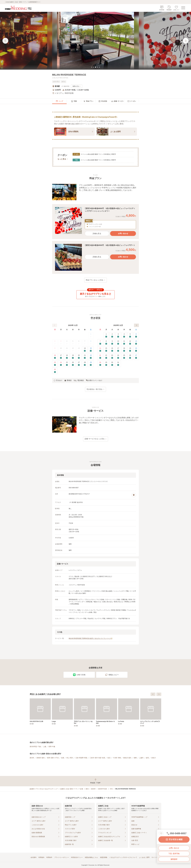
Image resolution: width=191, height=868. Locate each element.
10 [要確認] (118, 343)
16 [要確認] (55, 357)
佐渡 (63, 758)
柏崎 (135, 758)
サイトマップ (156, 857)
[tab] (92, 67)
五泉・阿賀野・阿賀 (81, 758)
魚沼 (109, 758)
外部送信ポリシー (77, 857)
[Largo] (84, 712)
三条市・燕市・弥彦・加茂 (97, 758)
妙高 (147, 758)
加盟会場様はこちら (91, 857)
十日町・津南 (117, 758)
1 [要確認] (106, 335)
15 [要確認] (91, 350)
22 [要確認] (91, 357)
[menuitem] (59, 101)
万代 (111, 789)
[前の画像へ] (5, 41)
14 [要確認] (85, 350)
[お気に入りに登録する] (161, 833)
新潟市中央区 (103, 789)
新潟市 (32, 758)
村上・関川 (70, 758)
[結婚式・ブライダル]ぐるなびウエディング (44, 789)
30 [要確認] (55, 371)
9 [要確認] (112, 343)
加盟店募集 (104, 857)
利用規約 (41, 857)
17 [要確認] (61, 357)
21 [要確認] (85, 357)
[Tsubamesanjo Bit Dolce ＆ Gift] (129, 712)
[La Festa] (151, 712)
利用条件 (49, 857)
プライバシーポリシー (62, 857)
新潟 (87, 789)
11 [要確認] (124, 343)
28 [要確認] (85, 364)
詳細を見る (97, 233)
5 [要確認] (130, 335)
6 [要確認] (136, 335)
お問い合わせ (174, 848)
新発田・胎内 (41, 758)
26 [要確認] (73, 364)
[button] (95, 222)
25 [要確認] (67, 364)
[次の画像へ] (186, 41)
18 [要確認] (67, 357)
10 (61, 350)
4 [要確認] (124, 335)
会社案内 (33, 857)
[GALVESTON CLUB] (62, 712)
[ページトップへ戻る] (95, 781)
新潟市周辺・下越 (35, 747)
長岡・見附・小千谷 (53, 758)
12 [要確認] (130, 343)
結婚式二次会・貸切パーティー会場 (72, 789)
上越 (45, 747)
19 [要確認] (73, 357)
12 (73, 350)
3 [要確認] (118, 335)
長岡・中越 (52, 747)
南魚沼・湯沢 (127, 758)
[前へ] (55, 325)
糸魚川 (153, 758)
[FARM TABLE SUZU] (40, 712)
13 (79, 350)
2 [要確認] (112, 335)
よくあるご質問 (144, 857)
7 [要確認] (100, 343)
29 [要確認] (91, 364)
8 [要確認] (106, 343)
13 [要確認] (136, 343)
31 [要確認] (118, 364)
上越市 (141, 758)
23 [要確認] (55, 364)
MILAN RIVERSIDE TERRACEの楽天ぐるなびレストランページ (91, 638)
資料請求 (174, 859)
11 (67, 350)
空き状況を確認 (174, 839)
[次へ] (136, 325)
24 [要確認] (61, 364)
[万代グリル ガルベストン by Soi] (107, 712)
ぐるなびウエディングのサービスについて (123, 857)
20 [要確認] (79, 357)
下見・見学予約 (174, 854)
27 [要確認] (79, 364)
